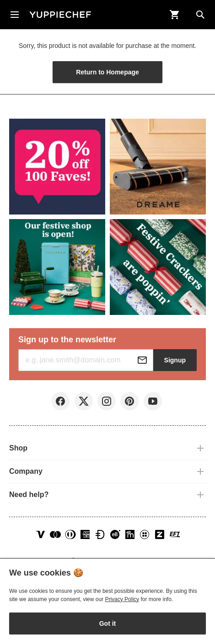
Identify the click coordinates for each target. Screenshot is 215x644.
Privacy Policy (122, 599)
